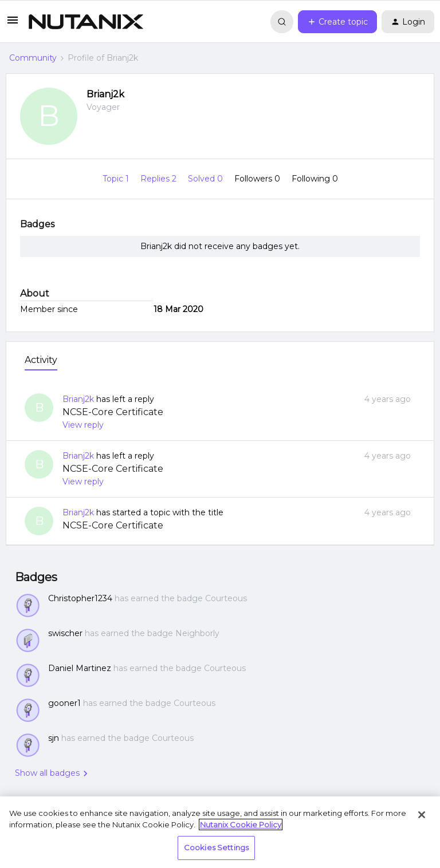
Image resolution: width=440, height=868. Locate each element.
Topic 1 (117, 179)
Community (33, 58)
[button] (13, 24)
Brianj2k (105, 94)
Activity (41, 360)
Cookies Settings (216, 847)
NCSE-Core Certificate (113, 412)
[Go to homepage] (86, 22)
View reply (83, 425)
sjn (54, 738)
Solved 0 (207, 179)
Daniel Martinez (80, 668)
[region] (220, 832)
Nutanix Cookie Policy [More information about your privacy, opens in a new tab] (241, 824)
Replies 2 (160, 179)
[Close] (422, 815)
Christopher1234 (80, 598)
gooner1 (64, 703)
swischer (65, 633)
